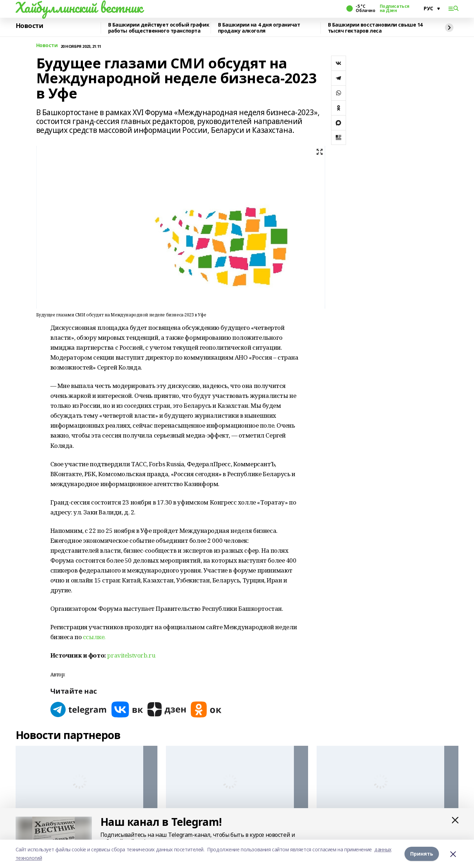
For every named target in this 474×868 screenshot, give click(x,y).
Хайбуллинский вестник (79, 7)
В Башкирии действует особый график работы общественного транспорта (159, 28)
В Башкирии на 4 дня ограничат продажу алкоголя (259, 28)
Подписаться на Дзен (395, 9)
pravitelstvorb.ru (131, 655)
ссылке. (94, 637)
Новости (29, 26)
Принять (422, 854)
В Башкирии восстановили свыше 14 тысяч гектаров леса (375, 28)
